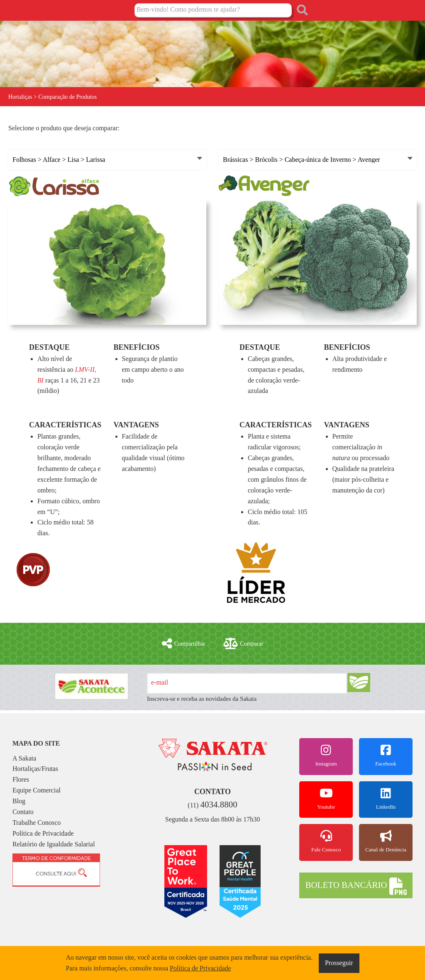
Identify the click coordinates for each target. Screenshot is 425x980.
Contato (23, 812)
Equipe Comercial (37, 790)
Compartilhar (184, 644)
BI (40, 380)
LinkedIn (386, 799)
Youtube (326, 799)
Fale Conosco (326, 841)
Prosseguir (339, 963)
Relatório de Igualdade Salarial (54, 844)
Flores (21, 779)
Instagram (326, 756)
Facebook (386, 756)
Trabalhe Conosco (37, 823)
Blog (19, 801)
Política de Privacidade (43, 833)
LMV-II (85, 369)
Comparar (243, 644)
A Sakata (24, 758)
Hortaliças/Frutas (35, 769)
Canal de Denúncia (386, 841)
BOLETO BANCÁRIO (356, 886)
